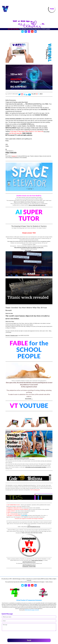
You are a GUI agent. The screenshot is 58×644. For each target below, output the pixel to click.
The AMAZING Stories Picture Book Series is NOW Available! (35, 29)
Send (29, 640)
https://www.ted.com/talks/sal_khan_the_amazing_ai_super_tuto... (29, 247)
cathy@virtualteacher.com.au (34, 527)
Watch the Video (9, 313)
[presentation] (13, 634)
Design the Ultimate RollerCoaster (22, 458)
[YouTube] (32, 31)
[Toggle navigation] (52, 9)
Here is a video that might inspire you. (37, 205)
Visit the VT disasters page (11, 335)
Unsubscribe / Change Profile (29, 566)
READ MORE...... (29, 399)
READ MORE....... (29, 251)
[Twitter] (22, 31)
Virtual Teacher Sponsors (37, 560)
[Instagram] (29, 31)
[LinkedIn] (36, 31)
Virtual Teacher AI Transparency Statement (29, 600)
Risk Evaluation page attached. (32, 610)
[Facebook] (26, 31)
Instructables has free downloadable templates (36, 467)
